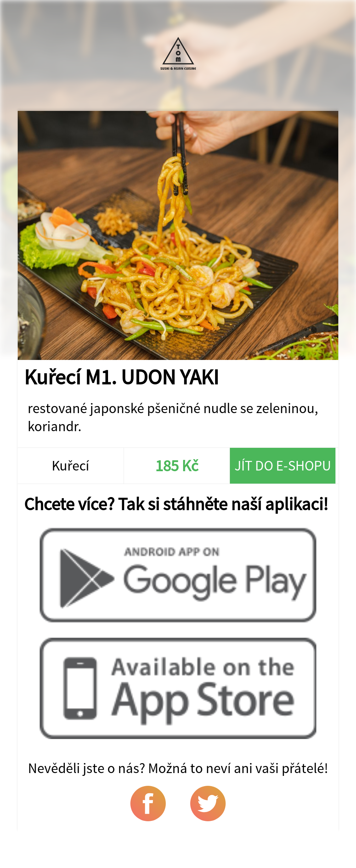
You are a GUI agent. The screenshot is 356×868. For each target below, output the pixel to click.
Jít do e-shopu (283, 465)
